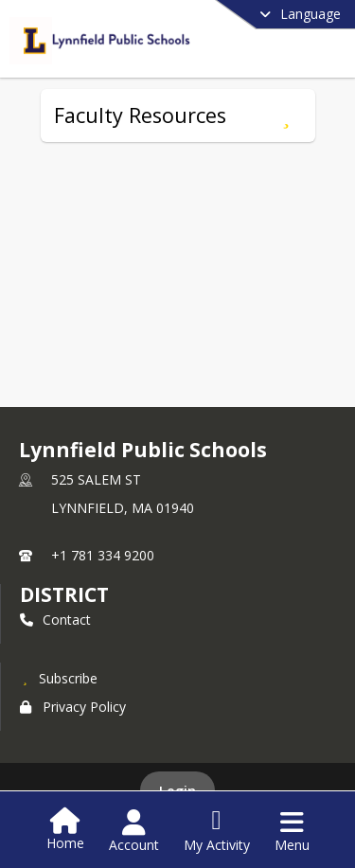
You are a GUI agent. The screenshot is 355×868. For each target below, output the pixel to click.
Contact (55, 620)
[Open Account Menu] (134, 831)
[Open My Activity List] (217, 831)
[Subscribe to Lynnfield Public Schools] (59, 678)
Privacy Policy (73, 707)
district (64, 594)
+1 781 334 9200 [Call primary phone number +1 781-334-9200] (103, 555)
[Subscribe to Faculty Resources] (286, 115)
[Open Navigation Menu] (292, 831)
